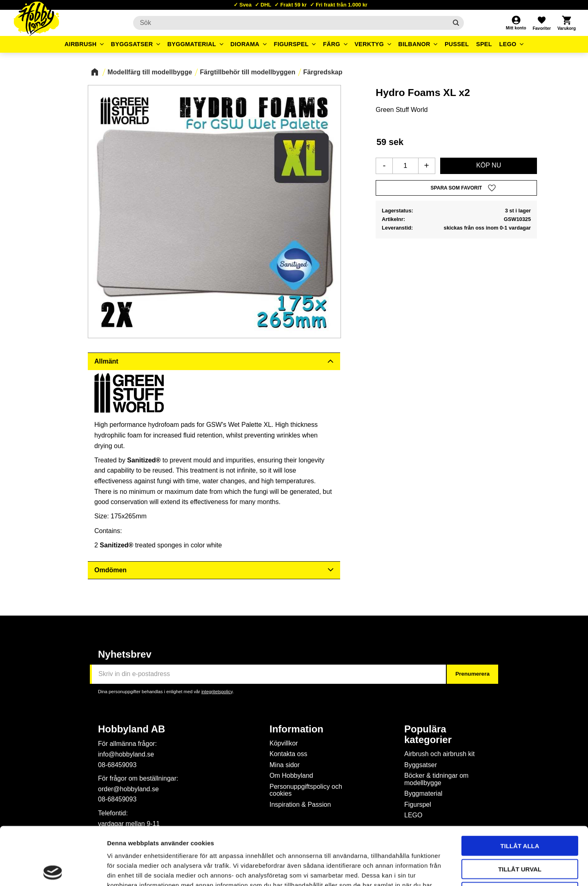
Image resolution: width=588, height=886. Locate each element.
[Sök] (456, 23)
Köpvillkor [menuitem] (284, 743)
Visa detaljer (443, 870)
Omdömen (110, 570)
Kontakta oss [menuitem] (288, 754)
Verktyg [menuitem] (369, 44)
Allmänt (106, 361)
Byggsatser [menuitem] (132, 44)
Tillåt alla (520, 788)
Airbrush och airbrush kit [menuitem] (440, 754)
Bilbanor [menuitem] (414, 44)
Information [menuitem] (296, 729)
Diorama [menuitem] (245, 44)
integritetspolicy (217, 692)
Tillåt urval (520, 811)
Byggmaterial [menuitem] (192, 44)
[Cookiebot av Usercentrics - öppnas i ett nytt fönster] (53, 870)
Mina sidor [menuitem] (285, 765)
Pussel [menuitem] (457, 44)
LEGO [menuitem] (508, 44)
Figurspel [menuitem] (291, 44)
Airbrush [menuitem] (81, 44)
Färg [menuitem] (332, 44)
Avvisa (520, 834)
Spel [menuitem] (484, 44)
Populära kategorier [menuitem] (428, 734)
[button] (541, 23)
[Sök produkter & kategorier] (290, 23)
